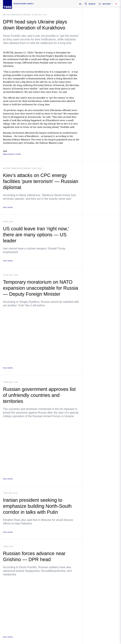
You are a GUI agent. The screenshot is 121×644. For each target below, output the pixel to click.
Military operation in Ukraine (17, 15)
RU (80, 4)
